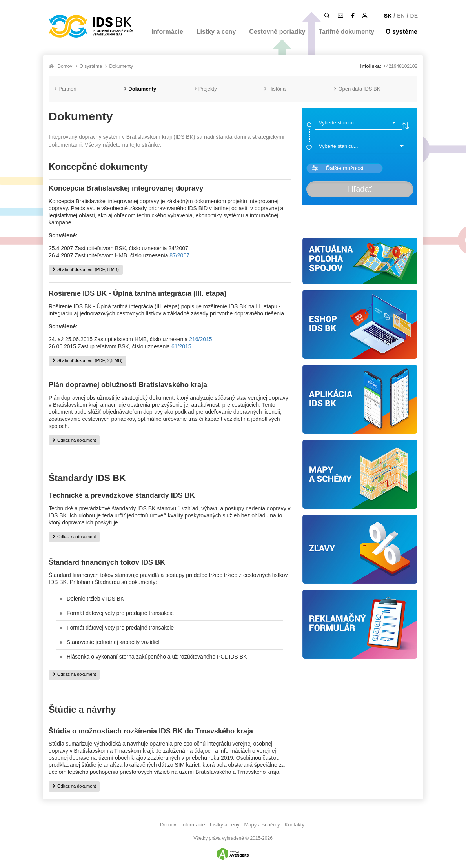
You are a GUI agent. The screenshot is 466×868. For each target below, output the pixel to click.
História (275, 89)
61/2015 (181, 346)
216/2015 (200, 339)
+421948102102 (400, 66)
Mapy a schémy (262, 825)
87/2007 (179, 255)
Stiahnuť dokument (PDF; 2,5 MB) (87, 360)
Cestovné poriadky (277, 32)
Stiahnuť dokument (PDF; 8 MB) (86, 269)
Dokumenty (121, 66)
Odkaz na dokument (74, 440)
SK (388, 16)
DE (414, 16)
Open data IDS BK (357, 89)
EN (401, 16)
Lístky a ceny (216, 32)
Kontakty (294, 825)
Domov (65, 66)
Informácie (167, 32)
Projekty (206, 89)
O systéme (401, 32)
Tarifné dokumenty (346, 32)
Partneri (66, 89)
